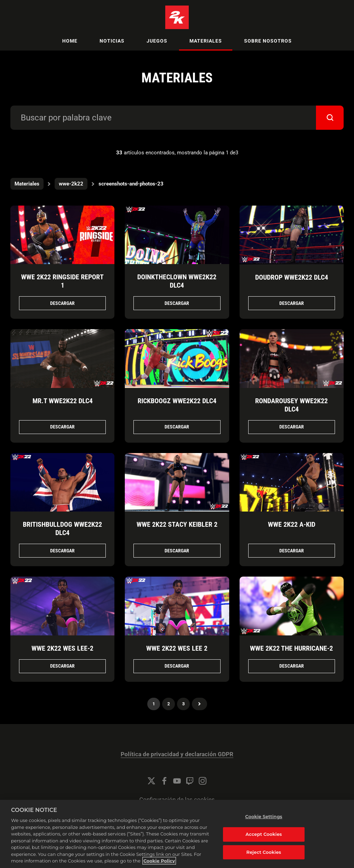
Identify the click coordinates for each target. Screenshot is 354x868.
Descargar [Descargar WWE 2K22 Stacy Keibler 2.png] (177, 551)
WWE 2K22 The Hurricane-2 (291, 648)
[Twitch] (190, 781)
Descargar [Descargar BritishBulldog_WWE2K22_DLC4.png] (62, 551)
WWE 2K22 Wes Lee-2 (62, 648)
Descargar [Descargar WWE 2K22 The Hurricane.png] (292, 666)
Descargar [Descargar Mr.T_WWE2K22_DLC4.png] (62, 427)
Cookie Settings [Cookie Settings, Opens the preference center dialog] (264, 816)
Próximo (199, 704)
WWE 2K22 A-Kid (292, 524)
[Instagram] (203, 781)
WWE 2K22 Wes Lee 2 (177, 648)
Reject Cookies (264, 852)
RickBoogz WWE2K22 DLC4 (177, 401)
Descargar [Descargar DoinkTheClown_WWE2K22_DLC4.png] (177, 303)
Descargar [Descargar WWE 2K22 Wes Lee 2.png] (177, 666)
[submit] (330, 118)
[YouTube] (177, 781)
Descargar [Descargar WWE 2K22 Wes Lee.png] (62, 666)
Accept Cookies (264, 834)
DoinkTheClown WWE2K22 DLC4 (177, 281)
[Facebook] (164, 781)
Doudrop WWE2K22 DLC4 (292, 277)
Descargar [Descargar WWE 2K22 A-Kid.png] (292, 551)
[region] (177, 834)
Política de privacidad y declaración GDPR (177, 754)
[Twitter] (151, 781)
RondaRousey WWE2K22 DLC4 (291, 405)
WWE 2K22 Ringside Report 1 (62, 281)
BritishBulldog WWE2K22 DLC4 (62, 528)
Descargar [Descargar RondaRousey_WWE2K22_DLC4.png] (292, 427)
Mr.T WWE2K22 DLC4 (63, 401)
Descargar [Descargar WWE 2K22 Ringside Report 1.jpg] (62, 303)
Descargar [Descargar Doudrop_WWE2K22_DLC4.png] (292, 303)
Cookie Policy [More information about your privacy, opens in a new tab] (159, 861)
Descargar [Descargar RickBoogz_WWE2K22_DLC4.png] (177, 427)
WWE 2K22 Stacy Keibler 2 (177, 524)
